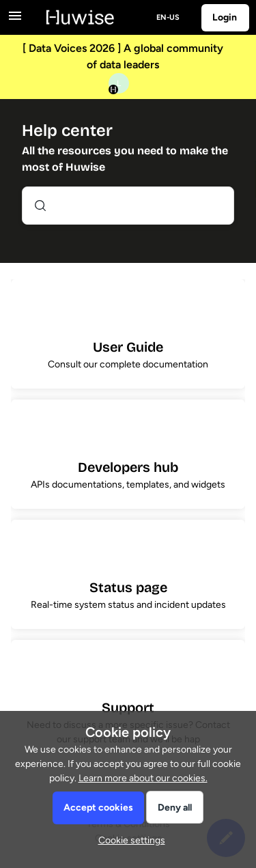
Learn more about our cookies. (143, 778)
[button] (128, 840)
